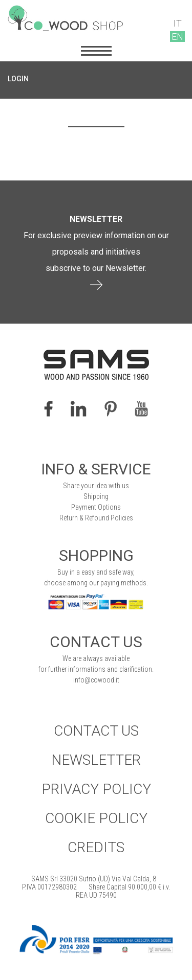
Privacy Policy (96, 789)
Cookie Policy (96, 818)
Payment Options (96, 507)
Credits (96, 847)
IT (178, 23)
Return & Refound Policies (96, 518)
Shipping (96, 496)
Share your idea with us (96, 486)
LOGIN (18, 79)
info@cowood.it (96, 680)
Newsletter (96, 760)
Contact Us (96, 731)
